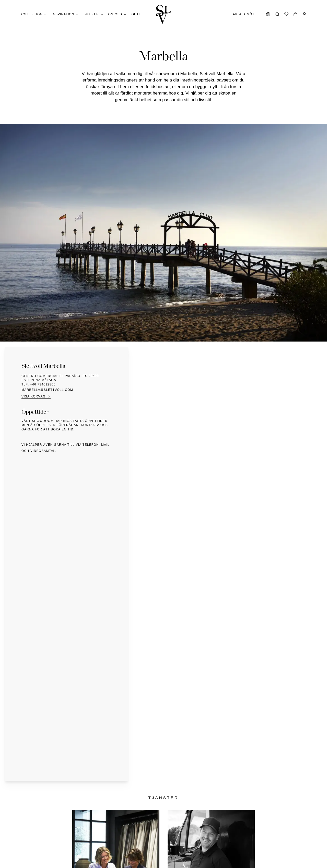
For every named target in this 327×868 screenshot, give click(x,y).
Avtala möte (245, 14)
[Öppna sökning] (277, 14)
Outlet (138, 14)
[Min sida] (305, 14)
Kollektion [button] (34, 14)
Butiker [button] (93, 14)
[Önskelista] (286, 14)
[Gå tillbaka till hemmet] (163, 14)
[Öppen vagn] (295, 14)
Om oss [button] (117, 14)
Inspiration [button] (65, 14)
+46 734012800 (43, 384)
